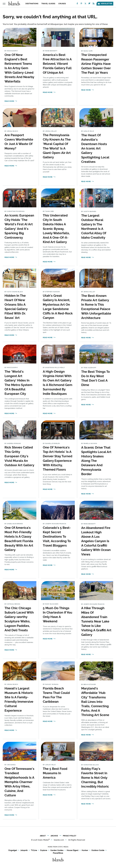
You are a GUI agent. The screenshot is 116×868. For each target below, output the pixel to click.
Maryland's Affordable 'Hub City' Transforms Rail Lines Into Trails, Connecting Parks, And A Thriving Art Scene (95, 702)
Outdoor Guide (98, 850)
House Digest (73, 850)
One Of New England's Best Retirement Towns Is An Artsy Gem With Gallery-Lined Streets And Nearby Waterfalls (19, 68)
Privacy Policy (70, 836)
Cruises (62, 4)
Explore (44, 850)
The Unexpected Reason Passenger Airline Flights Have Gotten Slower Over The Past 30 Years (96, 64)
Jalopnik (24, 850)
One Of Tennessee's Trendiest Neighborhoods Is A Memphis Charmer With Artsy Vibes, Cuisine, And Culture (19, 782)
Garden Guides (57, 850)
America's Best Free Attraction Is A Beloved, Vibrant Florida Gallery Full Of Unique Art (57, 64)
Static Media (43, 840)
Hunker (85, 850)
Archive (54, 836)
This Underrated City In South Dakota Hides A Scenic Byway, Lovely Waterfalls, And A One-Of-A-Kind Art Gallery (56, 229)
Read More (9, 101)
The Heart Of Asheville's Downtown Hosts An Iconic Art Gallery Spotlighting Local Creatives (95, 148)
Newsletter (105, 4)
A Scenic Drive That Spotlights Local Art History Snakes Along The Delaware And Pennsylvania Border (96, 461)
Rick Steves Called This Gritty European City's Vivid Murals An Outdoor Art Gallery (19, 456)
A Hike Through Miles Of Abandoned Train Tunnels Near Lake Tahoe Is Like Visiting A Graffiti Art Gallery (96, 621)
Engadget (13, 850)
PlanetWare (58, 853)
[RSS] (94, 4)
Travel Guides (48, 4)
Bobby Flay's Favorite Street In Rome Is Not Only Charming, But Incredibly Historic (95, 778)
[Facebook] (77, 4)
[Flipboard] (89, 4)
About (43, 836)
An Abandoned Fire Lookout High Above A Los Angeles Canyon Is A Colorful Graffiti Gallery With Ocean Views (96, 541)
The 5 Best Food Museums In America (55, 773)
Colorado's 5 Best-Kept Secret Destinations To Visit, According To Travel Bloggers (57, 537)
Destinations (32, 4)
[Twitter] (85, 4)
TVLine (34, 850)
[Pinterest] (81, 4)
